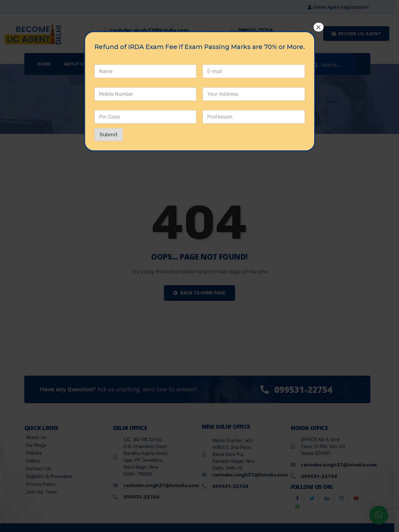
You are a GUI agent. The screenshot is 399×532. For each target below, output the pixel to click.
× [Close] (318, 27)
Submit (109, 134)
